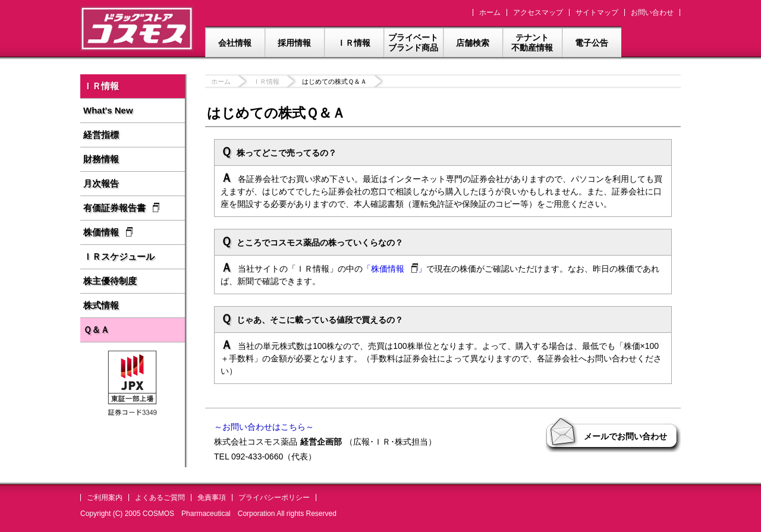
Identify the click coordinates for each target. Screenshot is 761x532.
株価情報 (108, 232)
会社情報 (235, 43)
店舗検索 (473, 43)
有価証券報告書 (121, 208)
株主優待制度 (110, 281)
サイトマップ (597, 12)
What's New (108, 110)
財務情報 (101, 159)
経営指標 (101, 135)
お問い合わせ (652, 12)
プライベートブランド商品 (413, 43)
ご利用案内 (105, 498)
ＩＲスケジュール (119, 256)
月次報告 (101, 183)
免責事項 (212, 498)
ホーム (490, 12)
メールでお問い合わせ (625, 436)
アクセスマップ (538, 12)
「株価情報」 (394, 269)
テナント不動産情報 (532, 43)
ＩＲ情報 (354, 43)
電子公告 (592, 43)
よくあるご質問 (160, 498)
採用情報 (294, 43)
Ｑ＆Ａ (96, 330)
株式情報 (101, 305)
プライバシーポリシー (274, 498)
